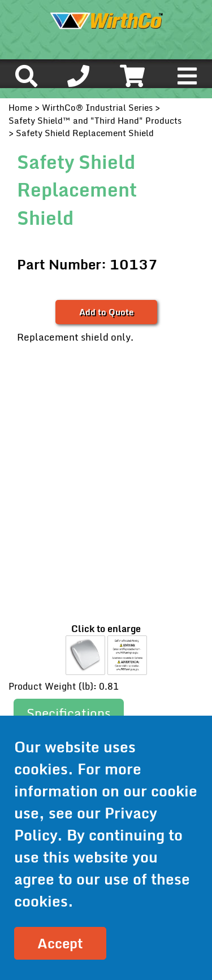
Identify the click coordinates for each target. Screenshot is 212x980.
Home (20, 107)
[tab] (69, 714)
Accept (60, 943)
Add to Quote (106, 312)
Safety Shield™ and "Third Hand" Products (95, 120)
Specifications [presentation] (69, 713)
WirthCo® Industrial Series (97, 107)
